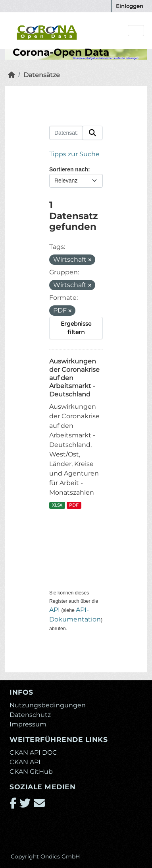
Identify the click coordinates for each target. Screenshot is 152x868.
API (55, 610)
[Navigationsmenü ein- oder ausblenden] (136, 31)
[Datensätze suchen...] (66, 133)
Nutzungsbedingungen (48, 705)
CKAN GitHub (31, 772)
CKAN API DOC (33, 752)
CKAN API (25, 762)
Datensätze (42, 75)
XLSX (57, 505)
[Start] (12, 75)
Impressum (28, 724)
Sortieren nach (69, 169)
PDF (74, 505)
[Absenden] (92, 133)
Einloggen (130, 6)
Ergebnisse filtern (76, 328)
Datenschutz (30, 715)
